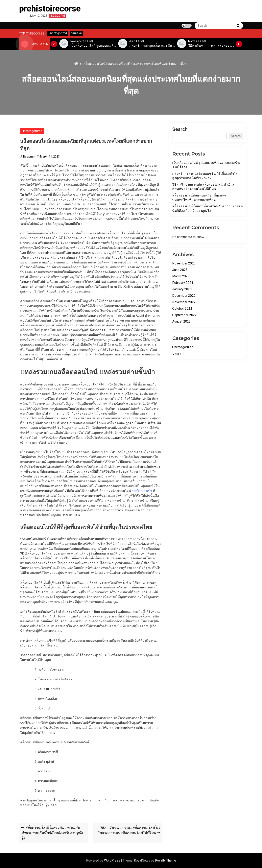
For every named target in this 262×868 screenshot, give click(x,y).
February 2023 (183, 283)
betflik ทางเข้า (142, 491)
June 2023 (180, 270)
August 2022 (181, 321)
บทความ (178, 354)
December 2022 (184, 296)
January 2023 (182, 289)
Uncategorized (32, 131)
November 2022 (184, 302)
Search (180, 129)
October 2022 (182, 309)
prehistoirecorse (50, 9)
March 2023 (181, 276)
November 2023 (184, 263)
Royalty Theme (166, 860)
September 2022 (184, 315)
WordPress (113, 860)
